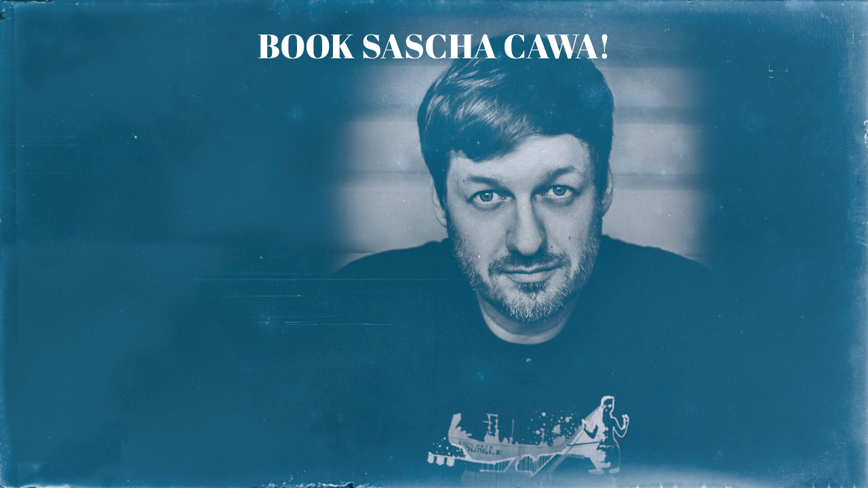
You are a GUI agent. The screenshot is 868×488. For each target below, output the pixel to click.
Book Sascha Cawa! (434, 45)
